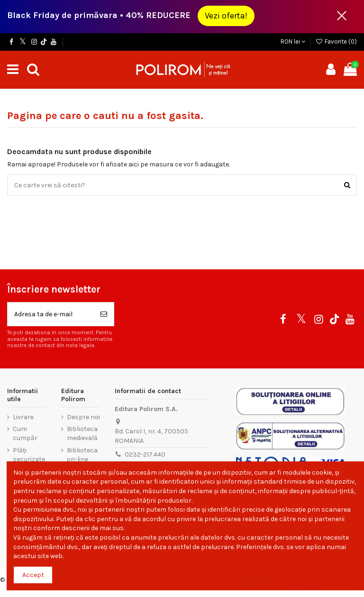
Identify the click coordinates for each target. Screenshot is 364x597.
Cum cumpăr (25, 434)
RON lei (293, 41)
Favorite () (336, 41)
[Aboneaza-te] (104, 314)
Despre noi (83, 417)
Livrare (23, 417)
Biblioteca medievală (82, 434)
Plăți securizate (29, 455)
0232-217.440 (145, 455)
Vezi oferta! (226, 16)
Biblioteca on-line (82, 455)
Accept (33, 575)
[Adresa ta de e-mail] (51, 314)
